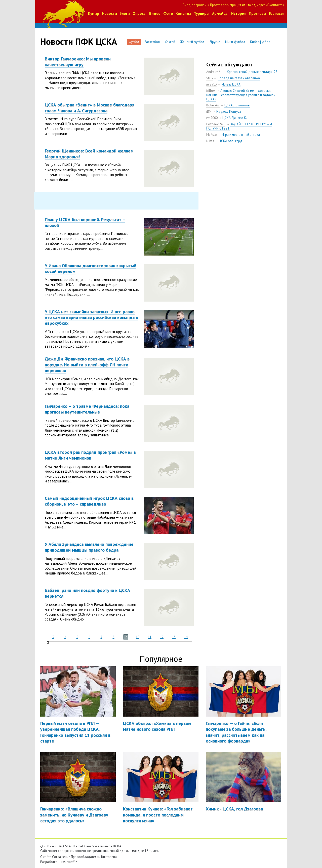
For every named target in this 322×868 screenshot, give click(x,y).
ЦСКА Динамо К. (235, 118)
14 (186, 637)
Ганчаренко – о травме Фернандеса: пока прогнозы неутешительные (87, 409)
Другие (215, 42)
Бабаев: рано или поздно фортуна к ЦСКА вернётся (87, 593)
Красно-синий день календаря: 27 (252, 72)
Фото (168, 13)
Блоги (125, 13)
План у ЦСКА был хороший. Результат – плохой (85, 222)
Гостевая (277, 13)
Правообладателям (86, 857)
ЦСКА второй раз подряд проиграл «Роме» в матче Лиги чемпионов (90, 455)
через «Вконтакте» (270, 5)
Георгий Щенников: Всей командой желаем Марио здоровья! (89, 154)
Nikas (210, 141)
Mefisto (212, 135)
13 (174, 637)
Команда (183, 13)
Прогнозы (257, 13)
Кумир (94, 13)
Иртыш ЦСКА (231, 84)
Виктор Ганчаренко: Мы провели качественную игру (78, 62)
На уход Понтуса (229, 112)
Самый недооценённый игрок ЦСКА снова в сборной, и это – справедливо (89, 501)
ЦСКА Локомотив (237, 105)
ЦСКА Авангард (231, 141)
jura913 (212, 84)
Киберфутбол (260, 42)
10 (138, 637)
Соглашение (61, 857)
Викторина (109, 857)
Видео (155, 13)
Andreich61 (214, 72)
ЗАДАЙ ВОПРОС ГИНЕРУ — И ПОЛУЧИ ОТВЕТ (239, 126)
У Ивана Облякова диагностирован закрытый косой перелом (91, 268)
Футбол (134, 42)
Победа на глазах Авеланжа (239, 78)
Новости (109, 13)
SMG (210, 78)
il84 (209, 112)
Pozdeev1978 (216, 124)
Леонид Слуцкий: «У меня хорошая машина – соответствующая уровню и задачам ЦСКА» (241, 95)
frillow (211, 91)
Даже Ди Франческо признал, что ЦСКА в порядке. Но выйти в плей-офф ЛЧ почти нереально (87, 365)
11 (150, 637)
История (239, 13)
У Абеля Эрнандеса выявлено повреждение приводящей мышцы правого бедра (89, 547)
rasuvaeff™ (69, 862)
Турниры (202, 13)
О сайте (46, 857)
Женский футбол (192, 42)
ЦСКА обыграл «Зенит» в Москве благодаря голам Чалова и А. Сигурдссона (90, 108)
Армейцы (220, 13)
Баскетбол (152, 42)
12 (162, 637)
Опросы (139, 13)
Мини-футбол (235, 42)
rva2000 (212, 118)
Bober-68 (213, 105)
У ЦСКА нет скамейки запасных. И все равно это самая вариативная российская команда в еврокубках (91, 317)
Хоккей (170, 42)
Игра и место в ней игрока (241, 135)
